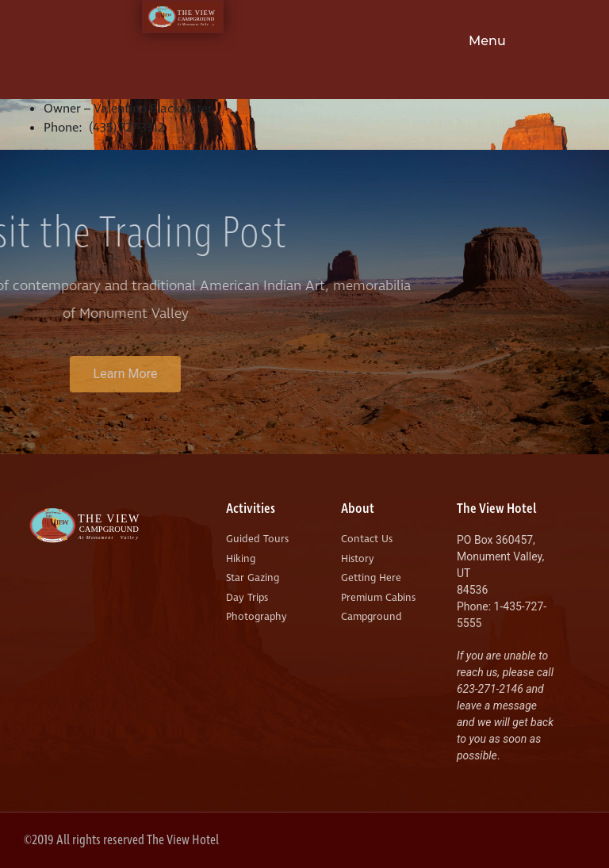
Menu (487, 41)
